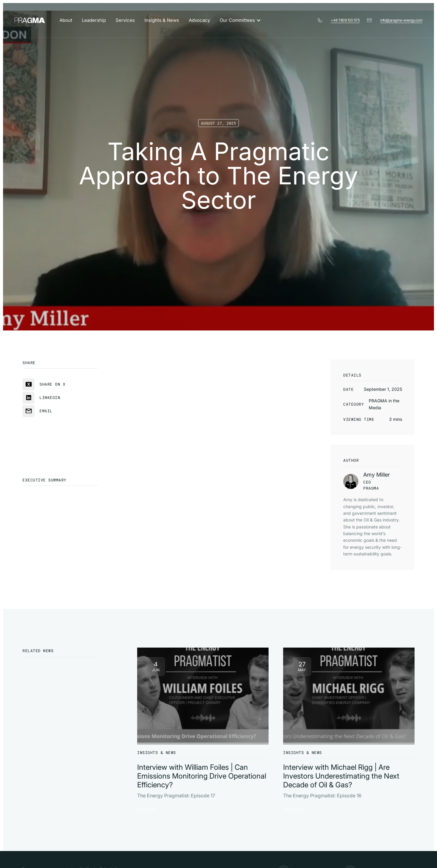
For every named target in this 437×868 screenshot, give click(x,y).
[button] (243, 20)
